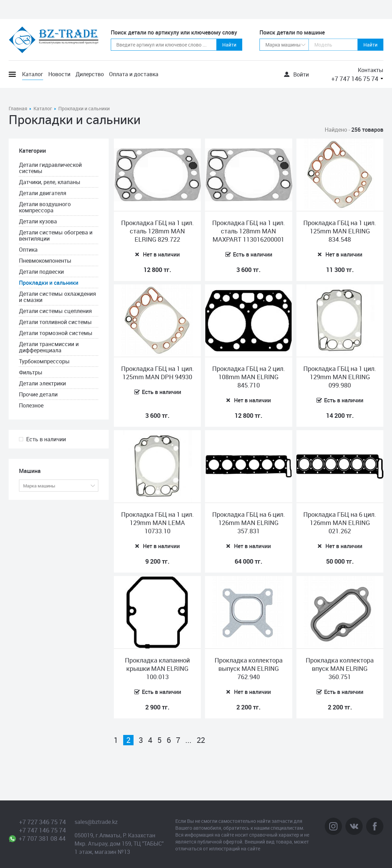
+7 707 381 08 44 (42, 838)
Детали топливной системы (55, 322)
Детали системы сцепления (55, 311)
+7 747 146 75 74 (355, 79)
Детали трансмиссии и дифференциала (49, 347)
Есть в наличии (46, 439)
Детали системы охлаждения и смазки (57, 297)
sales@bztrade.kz (96, 822)
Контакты (371, 70)
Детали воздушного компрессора (45, 207)
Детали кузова (38, 221)
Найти (229, 45)
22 (201, 740)
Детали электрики (42, 383)
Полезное (31, 405)
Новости (59, 74)
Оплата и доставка (134, 74)
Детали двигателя (43, 193)
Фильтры (31, 372)
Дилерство (90, 74)
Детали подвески (41, 272)
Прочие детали (38, 394)
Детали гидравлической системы (50, 168)
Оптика (28, 250)
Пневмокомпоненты (45, 261)
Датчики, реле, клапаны (50, 182)
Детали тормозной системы (56, 333)
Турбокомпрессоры (44, 361)
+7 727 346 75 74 (42, 822)
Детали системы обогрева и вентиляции (56, 235)
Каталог (33, 74)
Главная (18, 108)
